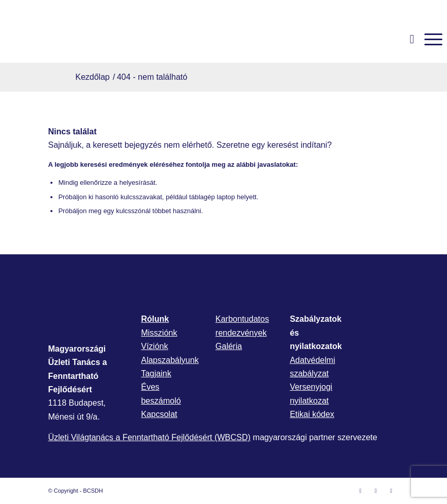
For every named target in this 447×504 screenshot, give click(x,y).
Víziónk (154, 346)
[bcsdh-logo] (82, 39)
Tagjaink (156, 373)
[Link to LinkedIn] (376, 491)
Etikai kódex (312, 414)
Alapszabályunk (170, 360)
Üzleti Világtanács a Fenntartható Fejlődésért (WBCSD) (149, 437)
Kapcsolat (159, 414)
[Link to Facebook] (361, 491)
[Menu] (428, 39)
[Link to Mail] (391, 491)
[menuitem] (407, 39)
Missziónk (159, 333)
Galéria (229, 346)
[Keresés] (407, 39)
